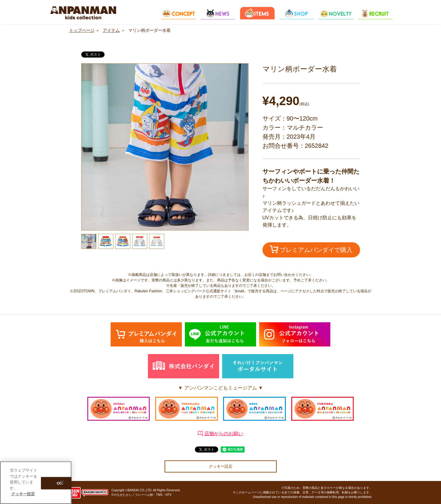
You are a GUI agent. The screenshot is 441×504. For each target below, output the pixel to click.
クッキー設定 (221, 466)
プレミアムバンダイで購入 (311, 249)
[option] (165, 147)
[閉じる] (62, 482)
